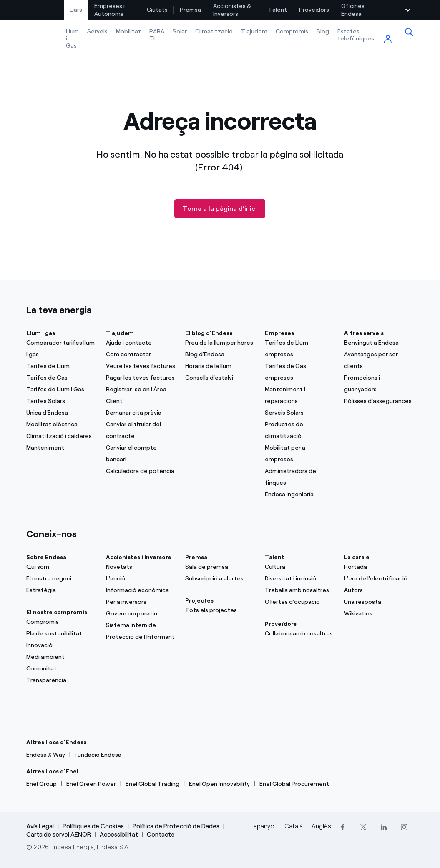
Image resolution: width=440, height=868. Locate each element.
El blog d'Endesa (209, 333)
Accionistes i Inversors (138, 557)
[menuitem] (76, 10)
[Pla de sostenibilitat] (61, 634)
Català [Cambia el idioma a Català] (294, 826)
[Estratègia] (61, 590)
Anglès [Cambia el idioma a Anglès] (321, 826)
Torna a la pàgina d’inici (220, 209)
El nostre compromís (57, 612)
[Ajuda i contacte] (141, 343)
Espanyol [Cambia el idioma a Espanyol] (263, 826)
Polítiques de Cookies (93, 826)
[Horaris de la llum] (220, 366)
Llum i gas (41, 333)
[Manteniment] (61, 448)
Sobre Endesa (46, 557)
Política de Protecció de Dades (176, 826)
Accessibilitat (119, 835)
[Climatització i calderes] (61, 436)
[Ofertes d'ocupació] (299, 602)
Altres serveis (364, 333)
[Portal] (379, 567)
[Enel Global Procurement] (294, 784)
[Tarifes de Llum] (61, 366)
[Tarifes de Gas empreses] (299, 372)
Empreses (279, 333)
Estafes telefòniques (356, 35)
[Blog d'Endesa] (220, 355)
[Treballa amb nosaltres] (299, 590)
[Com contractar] (141, 355)
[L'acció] (141, 579)
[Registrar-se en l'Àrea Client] (141, 395)
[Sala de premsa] (220, 567)
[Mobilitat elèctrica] (61, 425)
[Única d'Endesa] (61, 413)
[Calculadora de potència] (141, 471)
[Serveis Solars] (299, 413)
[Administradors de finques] (299, 477)
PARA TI (157, 35)
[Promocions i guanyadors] (379, 384)
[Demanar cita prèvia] (141, 413)
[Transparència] (61, 680)
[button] (409, 32)
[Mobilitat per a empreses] (299, 454)
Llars (76, 10)
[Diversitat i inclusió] (299, 579)
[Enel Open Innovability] (219, 784)
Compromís (292, 31)
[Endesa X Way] (46, 755)
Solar (180, 31)
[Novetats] (141, 567)
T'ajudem (254, 31)
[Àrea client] (388, 39)
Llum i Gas (72, 39)
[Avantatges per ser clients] (379, 360)
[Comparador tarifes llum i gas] (61, 349)
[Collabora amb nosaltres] (299, 634)
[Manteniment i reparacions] (299, 395)
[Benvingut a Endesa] (379, 343)
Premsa (190, 10)
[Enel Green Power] (91, 784)
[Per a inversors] (141, 602)
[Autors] (379, 590)
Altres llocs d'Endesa (57, 742)
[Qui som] (61, 567)
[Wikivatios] (379, 614)
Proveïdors (314, 10)
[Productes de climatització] (299, 430)
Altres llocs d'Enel (52, 772)
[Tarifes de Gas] (61, 378)
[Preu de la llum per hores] (220, 343)
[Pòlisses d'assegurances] (379, 401)
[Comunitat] (61, 669)
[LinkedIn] (384, 827)
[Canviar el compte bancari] (141, 454)
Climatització (214, 31)
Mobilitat (128, 31)
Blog (323, 31)
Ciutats (157, 10)
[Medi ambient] (61, 657)
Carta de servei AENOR (59, 835)
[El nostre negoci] (61, 579)
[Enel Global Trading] (152, 784)
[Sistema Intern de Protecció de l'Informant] (141, 631)
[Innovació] (61, 645)
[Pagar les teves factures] (141, 378)
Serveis (97, 31)
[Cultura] (299, 567)
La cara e (357, 557)
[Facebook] (343, 827)
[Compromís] (61, 622)
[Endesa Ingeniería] (299, 495)
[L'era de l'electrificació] (379, 579)
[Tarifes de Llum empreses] (299, 349)
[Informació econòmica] (141, 590)
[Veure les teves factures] (141, 366)
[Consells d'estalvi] (220, 378)
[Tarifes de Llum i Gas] (61, 390)
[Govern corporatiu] (141, 614)
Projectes (199, 601)
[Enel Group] (41, 784)
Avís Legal (40, 826)
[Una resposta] (379, 602)
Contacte (161, 835)
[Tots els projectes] (220, 610)
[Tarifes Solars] (61, 401)
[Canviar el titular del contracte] (141, 430)
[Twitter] (363, 827)
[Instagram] (404, 827)
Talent (278, 10)
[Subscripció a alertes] (220, 579)
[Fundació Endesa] (98, 755)
